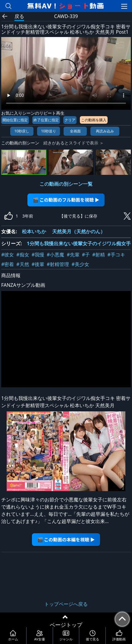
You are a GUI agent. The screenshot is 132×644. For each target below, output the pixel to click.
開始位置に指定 (15, 120)
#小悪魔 (55, 255)
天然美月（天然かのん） (79, 231)
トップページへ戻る (66, 604)
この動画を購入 (94, 120)
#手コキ (116, 255)
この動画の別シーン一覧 (66, 184)
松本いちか (34, 231)
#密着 (8, 264)
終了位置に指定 (46, 120)
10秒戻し (22, 131)
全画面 (75, 131)
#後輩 (38, 264)
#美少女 (80, 264)
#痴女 (23, 255)
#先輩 (73, 255)
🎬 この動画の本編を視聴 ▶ (66, 539)
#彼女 (8, 255)
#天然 (23, 264)
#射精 (99, 255)
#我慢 (38, 255)
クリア (70, 120)
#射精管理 (58, 264)
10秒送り (49, 131)
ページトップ (66, 625)
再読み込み (105, 131)
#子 (86, 255)
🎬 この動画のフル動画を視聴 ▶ (66, 200)
